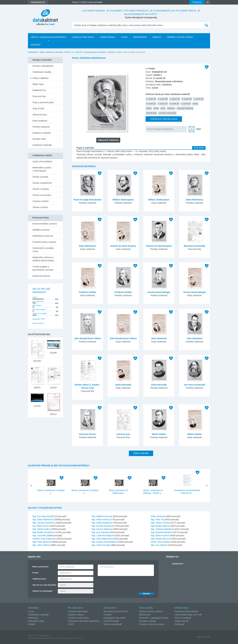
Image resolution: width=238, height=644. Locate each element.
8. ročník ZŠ (174, 104)
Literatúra (111, 52)
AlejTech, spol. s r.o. (75, 638)
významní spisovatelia (167, 113)
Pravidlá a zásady (147, 621)
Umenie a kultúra (41, 201)
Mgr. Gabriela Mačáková (162, 529)
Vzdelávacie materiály (38, 615)
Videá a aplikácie (41, 78)
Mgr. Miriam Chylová (161, 523)
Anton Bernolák (123, 385)
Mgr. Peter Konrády (101, 545)
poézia (149, 108)
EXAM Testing (110, 621)
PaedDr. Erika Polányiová (45, 539)
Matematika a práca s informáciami (42, 169)
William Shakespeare (123, 200)
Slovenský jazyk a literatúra (95, 52)
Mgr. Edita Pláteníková (43, 520)
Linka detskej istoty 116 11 (187, 615)
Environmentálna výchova (45, 224)
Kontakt (36, 45)
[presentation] (121, 583)
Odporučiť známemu (108, 140)
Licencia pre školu (83, 37)
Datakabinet (33, 52)
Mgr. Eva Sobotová (101, 532)
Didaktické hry (39, 90)
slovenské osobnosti (185, 108)
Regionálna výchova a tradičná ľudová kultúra (43, 259)
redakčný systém (53, 638)
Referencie (140, 37)
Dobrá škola (108, 37)
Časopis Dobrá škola (78, 611)
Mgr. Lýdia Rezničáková (103, 535)
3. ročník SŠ (187, 99)
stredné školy (151, 113)
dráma (195, 104)
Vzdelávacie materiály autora (164, 119)
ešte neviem (37, 305)
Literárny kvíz (123, 434)
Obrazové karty (40, 115)
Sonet (119, 52)
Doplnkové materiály (42, 145)
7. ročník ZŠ (163, 104)
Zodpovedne (180, 621)
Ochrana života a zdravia (44, 242)
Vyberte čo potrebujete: (43, 591)
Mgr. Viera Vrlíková (41, 545)
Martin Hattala (159, 434)
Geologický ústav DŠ (113, 618)
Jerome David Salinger (159, 292)
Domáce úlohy (39, 139)
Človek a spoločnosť (42, 183)
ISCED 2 (68, 52)
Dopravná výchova (41, 276)
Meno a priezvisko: (41, 567)
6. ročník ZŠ (151, 104)
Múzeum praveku (112, 624)
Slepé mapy (38, 84)
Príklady (178, 624)
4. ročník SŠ (199, 99)
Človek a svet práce (42, 195)
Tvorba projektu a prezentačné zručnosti (43, 268)
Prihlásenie (197, 2)
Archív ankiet (37, 323)
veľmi (34, 297)
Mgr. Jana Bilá (39, 535)
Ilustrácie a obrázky (42, 133)
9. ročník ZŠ (78, 52)
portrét (156, 108)
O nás (124, 37)
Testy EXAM (38, 108)
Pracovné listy (39, 96)
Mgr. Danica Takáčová (102, 529)
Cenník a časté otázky (180, 37)
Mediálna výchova (41, 230)
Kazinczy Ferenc (88, 434)
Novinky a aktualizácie (43, 66)
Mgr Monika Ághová (160, 526)
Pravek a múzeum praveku (152, 624)
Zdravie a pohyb (40, 207)
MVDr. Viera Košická (161, 542)
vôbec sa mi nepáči (40, 313)
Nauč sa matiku (182, 618)
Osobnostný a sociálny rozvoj (43, 250)
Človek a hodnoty (41, 189)
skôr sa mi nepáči (39, 309)
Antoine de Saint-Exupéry (123, 246)
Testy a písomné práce (43, 102)
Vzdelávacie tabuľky (42, 72)
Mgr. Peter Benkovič (42, 542)
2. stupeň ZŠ (175, 99)
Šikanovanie (145, 615)
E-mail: (36, 573)
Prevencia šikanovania (185, 611)
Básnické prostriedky (195, 246)
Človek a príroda (40, 177)
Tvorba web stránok (36, 638)
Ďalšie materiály (141, 453)
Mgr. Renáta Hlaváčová (103, 526)
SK (208, 2)
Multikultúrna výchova (43, 236)
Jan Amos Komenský (195, 385)
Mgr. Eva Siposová (41, 516)
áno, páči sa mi (38, 301)
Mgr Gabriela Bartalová (162, 532)
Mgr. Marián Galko (41, 529)
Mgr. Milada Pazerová (102, 516)
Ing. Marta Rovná (41, 526)
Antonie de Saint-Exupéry (159, 246)
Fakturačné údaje (36, 621)
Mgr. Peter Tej (157, 520)
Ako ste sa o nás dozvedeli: (44, 585)
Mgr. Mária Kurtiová (160, 535)
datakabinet (178, 564)
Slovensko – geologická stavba (154, 618)
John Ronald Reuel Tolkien (88, 338)
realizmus (171, 108)
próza (163, 108)
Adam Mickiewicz (195, 200)
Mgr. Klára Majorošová (102, 539)
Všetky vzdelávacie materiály (48, 37)
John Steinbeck (159, 338)
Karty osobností (40, 121)
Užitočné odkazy (76, 615)
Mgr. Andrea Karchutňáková (105, 542)
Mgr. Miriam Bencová (161, 539)
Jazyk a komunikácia (42, 161)
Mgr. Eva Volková (159, 545)
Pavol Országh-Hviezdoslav (160, 129)
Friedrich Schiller (87, 292)
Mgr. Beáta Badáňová (102, 523)
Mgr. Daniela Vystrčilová (44, 523)
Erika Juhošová (158, 516)
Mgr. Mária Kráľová (101, 520)
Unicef (107, 615)
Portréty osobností (41, 127)
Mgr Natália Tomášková (44, 532)
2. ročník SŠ (163, 99)
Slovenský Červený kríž (115, 611)
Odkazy (157, 37)
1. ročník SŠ (151, 99)
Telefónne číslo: (39, 579)
